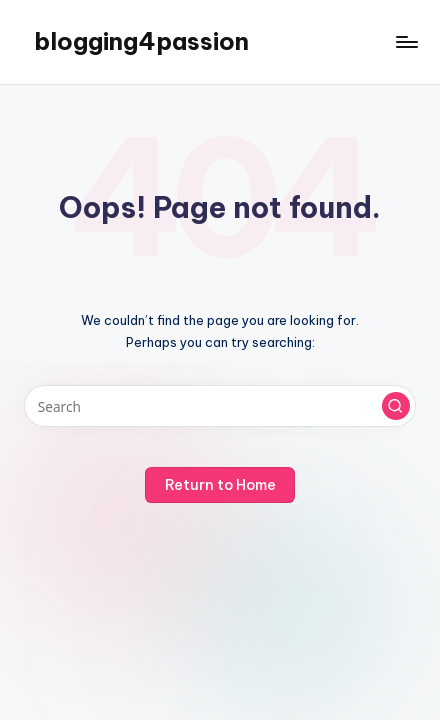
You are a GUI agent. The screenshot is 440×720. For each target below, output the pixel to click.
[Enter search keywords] (220, 406)
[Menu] (406, 41)
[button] (396, 406)
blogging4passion (141, 41)
